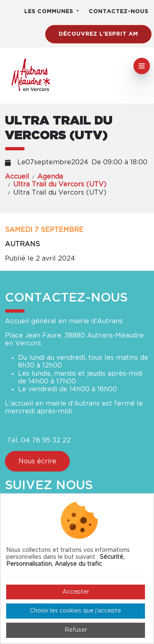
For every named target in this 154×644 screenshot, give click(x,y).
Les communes (50, 12)
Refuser (76, 630)
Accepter (76, 592)
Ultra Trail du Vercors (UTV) (60, 184)
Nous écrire (37, 461)
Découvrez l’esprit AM (98, 34)
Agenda (50, 177)
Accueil (17, 177)
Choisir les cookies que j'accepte (76, 611)
